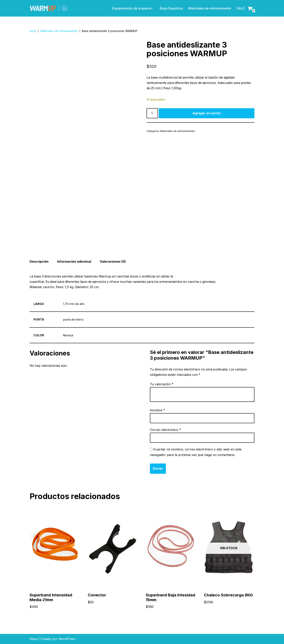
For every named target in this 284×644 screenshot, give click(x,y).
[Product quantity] (152, 114)
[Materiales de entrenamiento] (49, 8)
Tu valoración (162, 385)
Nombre (157, 410)
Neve (34, 639)
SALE (241, 8)
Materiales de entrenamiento (210, 8)
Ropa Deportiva (171, 8)
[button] (153, 8)
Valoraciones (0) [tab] (113, 262)
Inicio (33, 31)
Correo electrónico (165, 430)
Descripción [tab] (39, 262)
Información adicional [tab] (74, 262)
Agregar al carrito (207, 113)
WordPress (67, 639)
